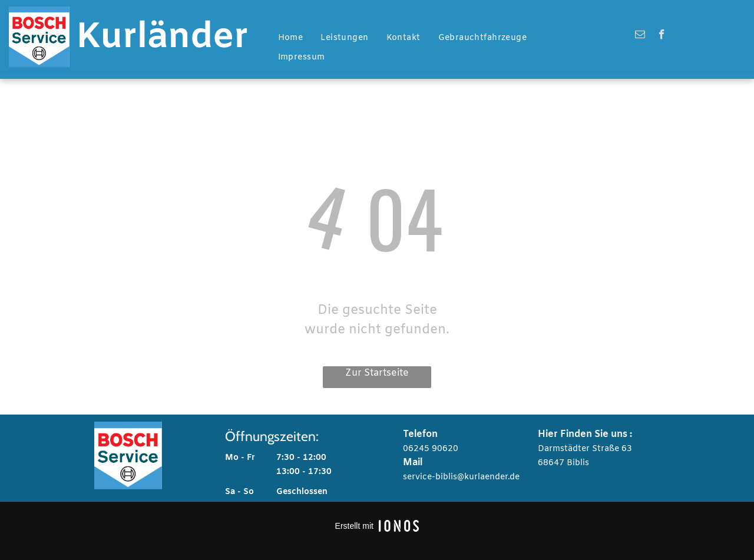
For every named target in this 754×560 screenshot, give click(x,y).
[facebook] (662, 36)
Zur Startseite (377, 373)
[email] (640, 36)
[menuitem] (291, 38)
